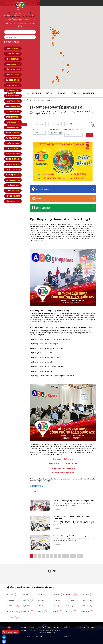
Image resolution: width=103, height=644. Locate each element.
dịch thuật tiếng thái (36, 481)
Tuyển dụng (31, 637)
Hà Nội (12, 594)
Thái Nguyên (44, 600)
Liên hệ (38, 637)
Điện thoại (73, 130)
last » (80, 556)
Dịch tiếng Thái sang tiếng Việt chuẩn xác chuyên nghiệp (74, 501)
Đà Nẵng (72, 606)
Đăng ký (45, 637)
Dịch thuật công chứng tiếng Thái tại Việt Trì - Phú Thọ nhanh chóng (73, 517)
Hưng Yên (28, 594)
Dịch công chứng (37, 93)
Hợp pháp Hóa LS (63, 93)
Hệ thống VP (76, 93)
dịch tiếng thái (47, 481)
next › (73, 556)
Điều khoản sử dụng (56, 637)
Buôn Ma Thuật (15, 611)
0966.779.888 (45, 631)
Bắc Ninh (72, 594)
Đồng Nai (13, 617)
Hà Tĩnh (42, 606)
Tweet (34, 492)
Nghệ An (28, 606)
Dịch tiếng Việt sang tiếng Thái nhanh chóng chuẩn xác (73, 536)
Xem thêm (57, 509)
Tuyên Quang (88, 600)
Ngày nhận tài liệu (54, 129)
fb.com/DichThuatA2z (28, 627)
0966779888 (54, 631)
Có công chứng (93, 125)
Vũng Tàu (58, 611)
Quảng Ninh (58, 594)
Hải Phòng (43, 594)
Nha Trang (28, 611)
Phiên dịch (50, 93)
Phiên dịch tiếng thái (89, 479)
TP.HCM (42, 611)
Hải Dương (87, 594)
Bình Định (87, 606)
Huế (56, 606)
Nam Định (13, 600)
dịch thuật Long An (70, 479)
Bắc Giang (72, 600)
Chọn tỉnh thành (12, 42)
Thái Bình (57, 600)
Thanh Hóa (14, 606)
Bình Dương (88, 611)
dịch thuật (79, 479)
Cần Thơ (72, 611)
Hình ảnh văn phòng (89, 93)
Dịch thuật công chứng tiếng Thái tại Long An (50, 479)
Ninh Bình (28, 600)
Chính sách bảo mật (70, 637)
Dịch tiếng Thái (36, 376)
